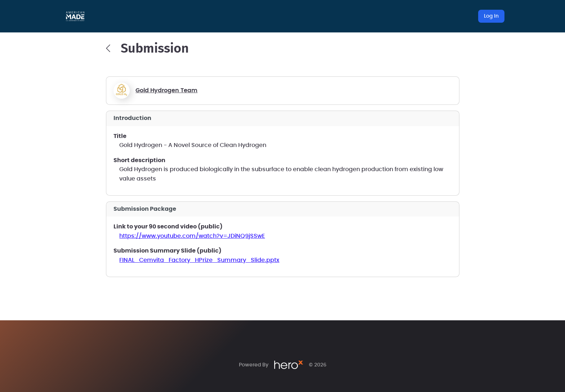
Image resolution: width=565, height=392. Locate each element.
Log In (491, 16)
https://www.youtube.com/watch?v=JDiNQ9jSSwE (192, 236)
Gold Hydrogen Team (166, 90)
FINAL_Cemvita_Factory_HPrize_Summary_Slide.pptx (199, 260)
